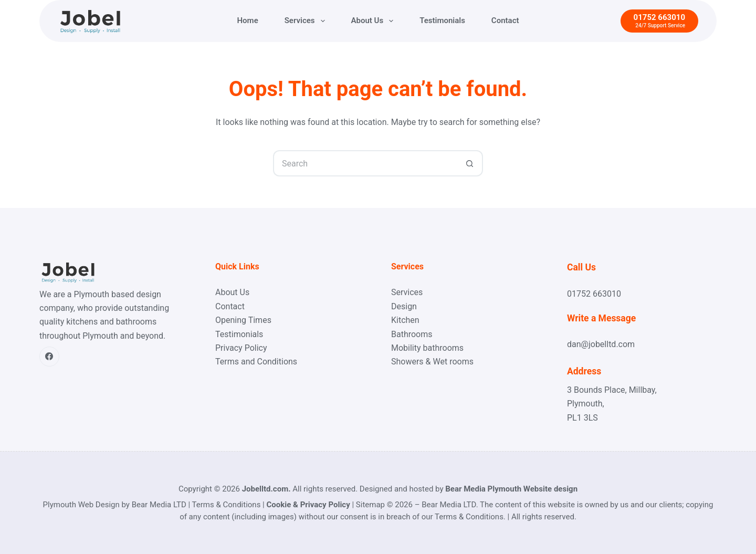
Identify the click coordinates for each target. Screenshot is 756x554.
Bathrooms (412, 334)
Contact (505, 20)
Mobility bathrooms (427, 348)
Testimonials (442, 20)
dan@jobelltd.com (601, 344)
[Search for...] (365, 163)
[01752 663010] (659, 21)
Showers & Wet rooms (432, 362)
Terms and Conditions (256, 362)
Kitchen (405, 320)
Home (248, 20)
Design (404, 306)
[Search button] (470, 163)
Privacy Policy (241, 348)
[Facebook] (49, 357)
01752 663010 (594, 294)
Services (307, 21)
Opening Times (243, 320)
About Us (375, 21)
